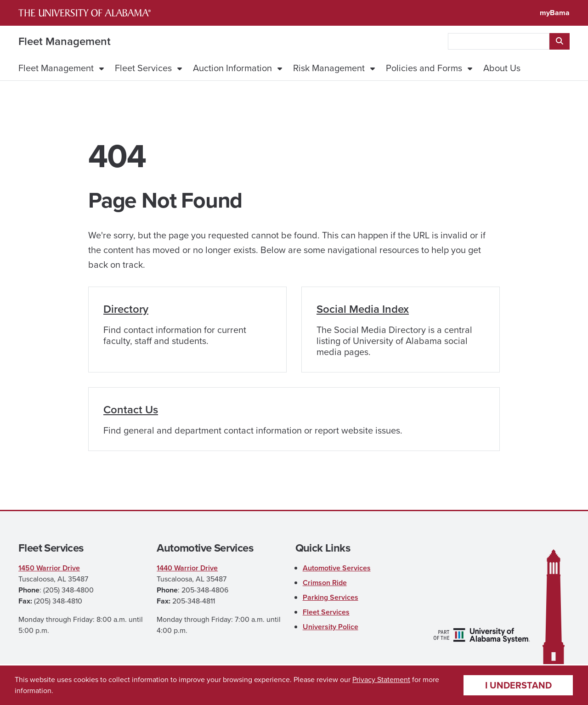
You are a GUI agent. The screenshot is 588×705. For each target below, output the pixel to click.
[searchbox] (499, 41)
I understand (518, 685)
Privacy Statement (381, 680)
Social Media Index (363, 309)
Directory (126, 309)
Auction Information (232, 68)
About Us (502, 68)
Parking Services (331, 597)
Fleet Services (143, 68)
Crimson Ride (325, 583)
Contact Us (131, 410)
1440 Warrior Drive (187, 568)
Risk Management (329, 68)
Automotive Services (337, 568)
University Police (331, 627)
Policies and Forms (424, 68)
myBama (555, 13)
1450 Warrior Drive (49, 568)
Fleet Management (65, 41)
